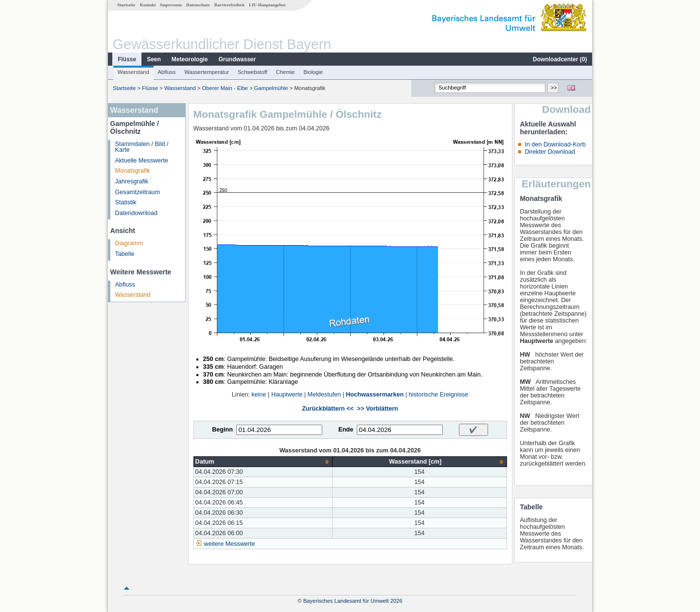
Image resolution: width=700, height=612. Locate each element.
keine (259, 395)
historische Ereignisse (439, 395)
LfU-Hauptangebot (267, 5)
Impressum (171, 5)
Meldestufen (324, 395)
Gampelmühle (271, 88)
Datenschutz (198, 5)
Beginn (222, 430)
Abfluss (167, 72)
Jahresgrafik (132, 181)
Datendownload (137, 213)
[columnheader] (263, 462)
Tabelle (125, 254)
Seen (154, 59)
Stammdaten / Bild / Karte (142, 147)
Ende (346, 430)
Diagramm (129, 243)
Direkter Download (550, 152)
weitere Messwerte (230, 544)
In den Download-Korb (555, 144)
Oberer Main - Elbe (225, 88)
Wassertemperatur (207, 72)
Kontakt (148, 5)
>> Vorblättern (378, 409)
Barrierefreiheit (229, 5)
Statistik (126, 202)
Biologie (313, 72)
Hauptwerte (287, 395)
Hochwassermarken (375, 395)
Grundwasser (237, 59)
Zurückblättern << (328, 409)
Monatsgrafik (133, 171)
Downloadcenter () (560, 59)
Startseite (126, 5)
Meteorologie (190, 59)
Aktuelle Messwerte (142, 161)
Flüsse (127, 59)
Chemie (286, 72)
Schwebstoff (253, 72)
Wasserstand (133, 72)
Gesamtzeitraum (138, 192)
